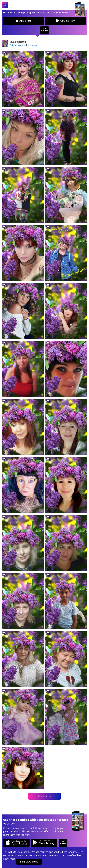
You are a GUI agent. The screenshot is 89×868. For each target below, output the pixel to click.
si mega (33, 45)
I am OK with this (29, 862)
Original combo (18, 45)
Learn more (9, 859)
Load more (44, 796)
